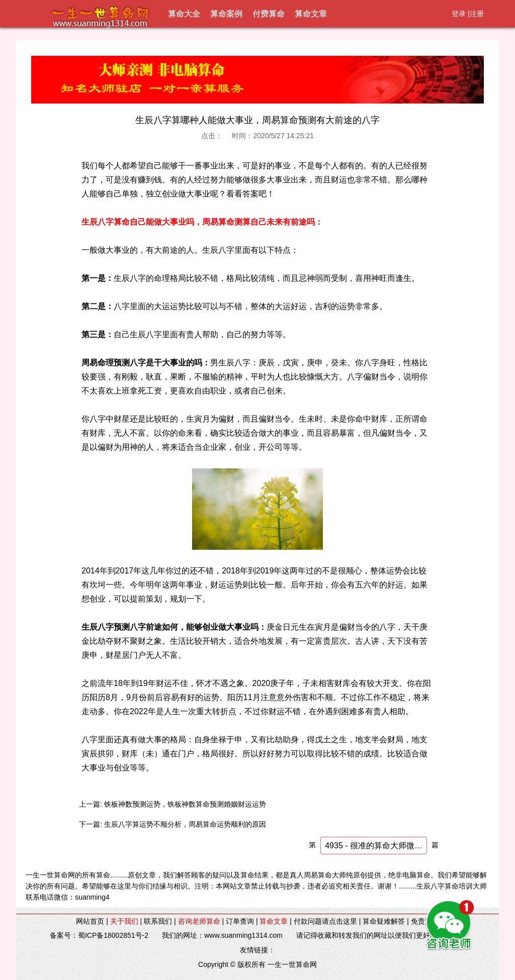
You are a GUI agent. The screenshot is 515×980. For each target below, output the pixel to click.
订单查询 (240, 921)
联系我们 (158, 921)
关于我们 (124, 921)
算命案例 (226, 14)
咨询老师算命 (199, 921)
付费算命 (269, 14)
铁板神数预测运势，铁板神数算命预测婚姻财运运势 (185, 804)
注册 (477, 14)
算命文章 (311, 14)
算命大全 (184, 14)
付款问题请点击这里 (325, 921)
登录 (459, 14)
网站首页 (90, 921)
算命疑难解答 (384, 921)
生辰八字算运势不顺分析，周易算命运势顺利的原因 (185, 824)
